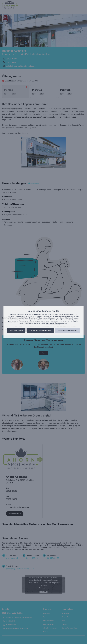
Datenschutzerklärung (53, 324)
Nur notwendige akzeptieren (40, 330)
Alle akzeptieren (16, 330)
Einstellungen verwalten (67, 330)
